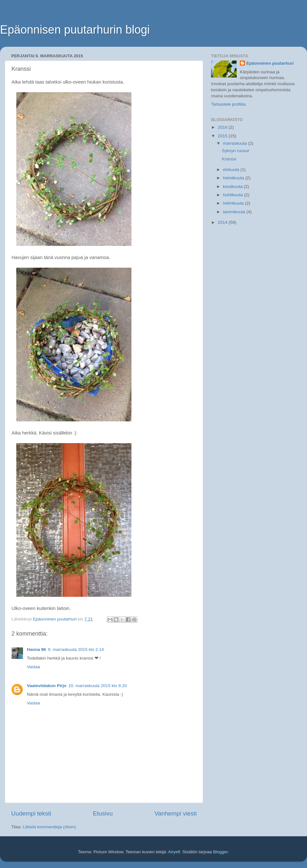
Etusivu (103, 813)
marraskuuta (236, 143)
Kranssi (229, 159)
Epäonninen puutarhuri (270, 63)
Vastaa (33, 667)
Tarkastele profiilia (228, 104)
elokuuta (232, 170)
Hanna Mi (36, 649)
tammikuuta (235, 212)
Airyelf (174, 852)
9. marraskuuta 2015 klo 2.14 (76, 649)
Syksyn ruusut (236, 151)
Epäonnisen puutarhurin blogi (75, 30)
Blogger (220, 852)
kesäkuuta (233, 187)
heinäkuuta (234, 178)
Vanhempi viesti (176, 813)
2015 (223, 136)
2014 (223, 222)
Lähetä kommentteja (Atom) (49, 827)
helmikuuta (234, 203)
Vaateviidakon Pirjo (47, 686)
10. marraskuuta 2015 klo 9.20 (98, 686)
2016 (223, 127)
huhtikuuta (233, 195)
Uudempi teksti (31, 813)
